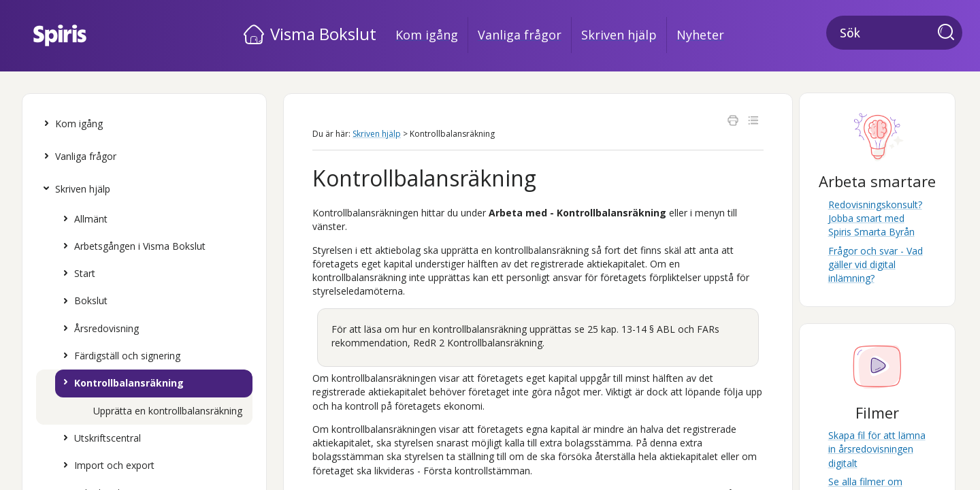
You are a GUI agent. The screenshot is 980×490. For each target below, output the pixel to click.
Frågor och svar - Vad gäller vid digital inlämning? (876, 265)
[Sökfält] (894, 33)
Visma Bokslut (323, 34)
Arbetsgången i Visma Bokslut (131, 246)
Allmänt (82, 219)
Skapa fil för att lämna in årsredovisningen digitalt (877, 449)
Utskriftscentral (99, 438)
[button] (950, 33)
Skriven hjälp (74, 189)
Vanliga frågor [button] (520, 35)
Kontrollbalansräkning (120, 383)
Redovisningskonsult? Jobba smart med (875, 218)
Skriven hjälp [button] (619, 35)
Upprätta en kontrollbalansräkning (168, 411)
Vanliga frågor (77, 157)
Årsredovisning (98, 329)
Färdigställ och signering (118, 356)
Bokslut (82, 301)
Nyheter (700, 35)
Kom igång (70, 124)
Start (76, 274)
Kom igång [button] (427, 35)
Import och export (105, 465)
